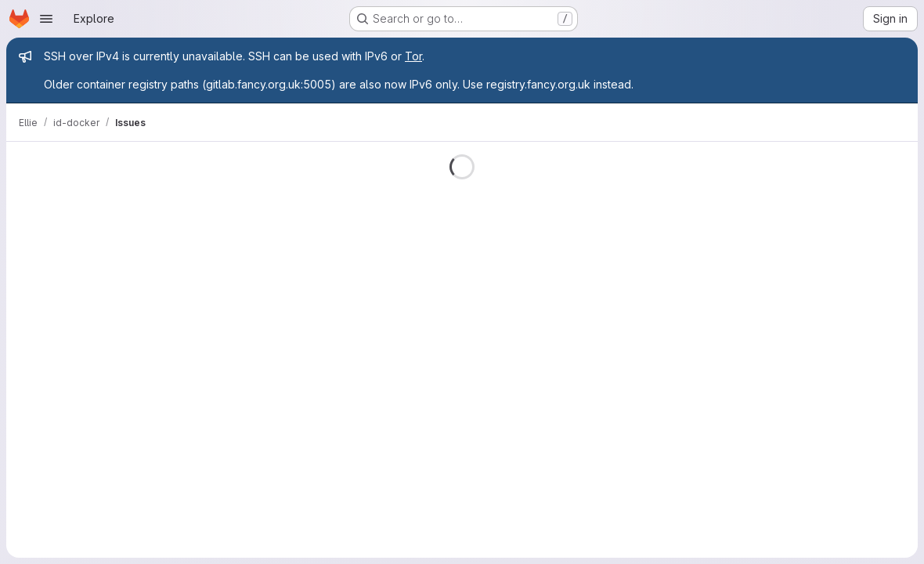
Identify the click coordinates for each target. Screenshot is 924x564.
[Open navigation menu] (46, 19)
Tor (413, 56)
